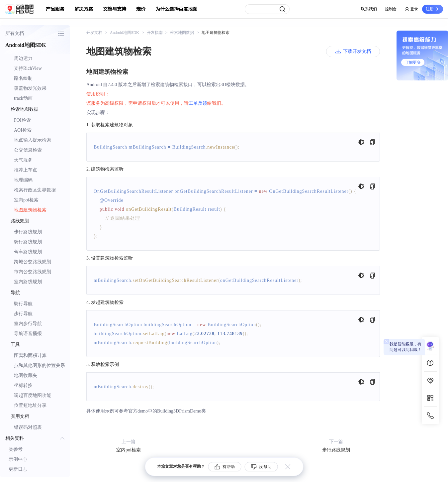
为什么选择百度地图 (176, 9)
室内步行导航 (28, 324)
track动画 (23, 98)
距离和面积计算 (30, 356)
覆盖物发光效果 (30, 88)
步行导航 (23, 314)
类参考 (16, 449)
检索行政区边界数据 (35, 190)
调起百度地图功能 (33, 395)
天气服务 (23, 160)
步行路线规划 (28, 232)
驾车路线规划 (28, 252)
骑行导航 (23, 304)
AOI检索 (23, 130)
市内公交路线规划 (33, 272)
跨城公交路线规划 (33, 262)
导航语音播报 (28, 334)
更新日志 (18, 469)
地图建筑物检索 (30, 210)
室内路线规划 (28, 282)
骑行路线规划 (28, 242)
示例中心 (18, 459)
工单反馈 (198, 103)
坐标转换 (23, 385)
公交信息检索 (28, 150)
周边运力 (23, 58)
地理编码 (23, 180)
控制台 (391, 9)
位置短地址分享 (30, 405)
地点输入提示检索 (33, 140)
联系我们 (369, 9)
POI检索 (22, 120)
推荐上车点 (26, 170)
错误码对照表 (28, 427)
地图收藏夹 (26, 375)
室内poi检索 (26, 200)
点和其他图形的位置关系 (40, 365)
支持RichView (28, 68)
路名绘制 (23, 78)
